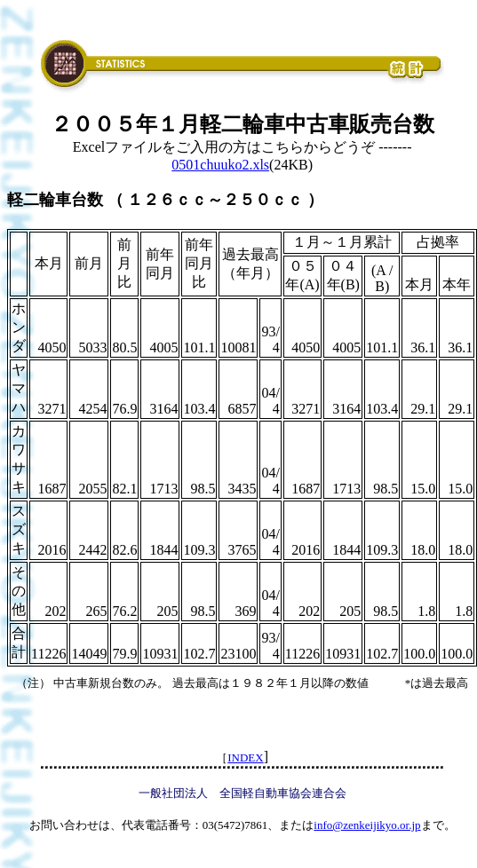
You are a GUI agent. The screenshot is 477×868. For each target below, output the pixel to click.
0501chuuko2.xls (220, 165)
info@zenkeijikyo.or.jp (367, 825)
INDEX (245, 758)
